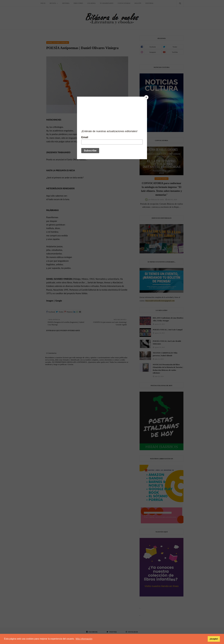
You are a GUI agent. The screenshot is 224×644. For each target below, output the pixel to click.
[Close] (146, 97)
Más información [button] (84, 639)
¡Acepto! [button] (214, 639)
